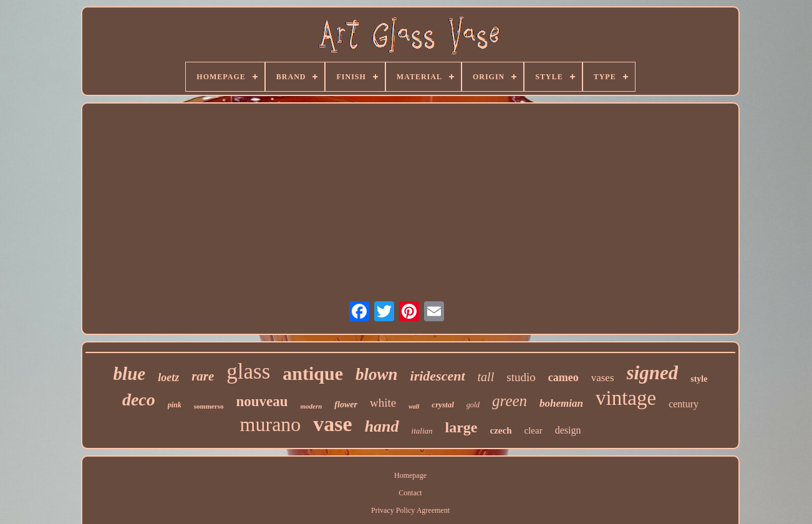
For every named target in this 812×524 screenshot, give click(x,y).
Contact (410, 493)
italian (422, 431)
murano (271, 424)
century (684, 404)
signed (653, 373)
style (699, 379)
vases (603, 378)
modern (312, 406)
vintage (626, 398)
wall (414, 406)
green (510, 401)
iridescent (438, 376)
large (462, 427)
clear (534, 430)
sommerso (209, 406)
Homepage (410, 475)
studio (521, 377)
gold (473, 405)
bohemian (561, 403)
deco (139, 400)
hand (382, 426)
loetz (168, 377)
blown (377, 374)
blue (130, 374)
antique (313, 373)
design (568, 430)
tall (486, 377)
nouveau (262, 401)
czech (501, 430)
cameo (563, 377)
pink (175, 405)
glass (248, 371)
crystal (442, 405)
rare (203, 376)
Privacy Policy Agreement (410, 510)
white (383, 403)
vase (332, 424)
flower (346, 405)
